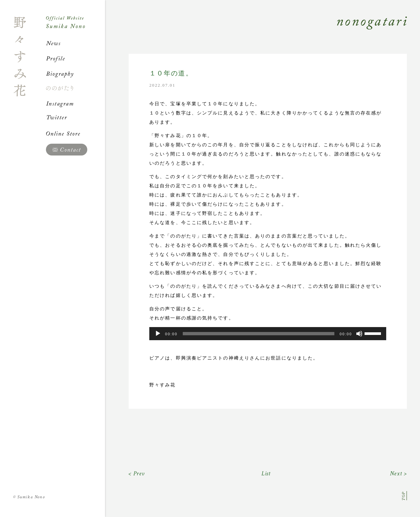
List (266, 474)
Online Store (75, 134)
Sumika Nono (29, 497)
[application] (268, 334)
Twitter (75, 118)
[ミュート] (359, 334)
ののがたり (75, 88)
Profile (75, 58)
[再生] (158, 334)
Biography (75, 73)
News (75, 43)
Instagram (75, 103)
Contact (67, 150)
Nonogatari (256, 30)
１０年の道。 (171, 73)
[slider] (259, 334)
